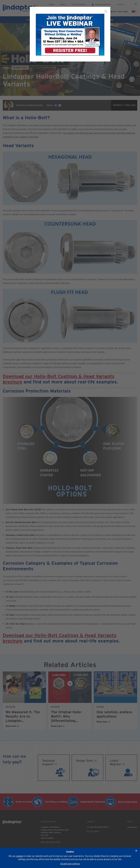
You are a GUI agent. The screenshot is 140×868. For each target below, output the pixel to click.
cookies (19, 856)
